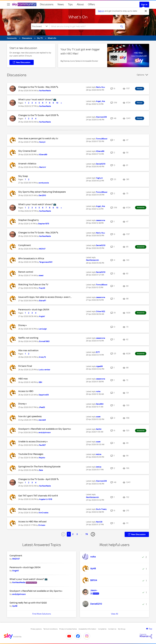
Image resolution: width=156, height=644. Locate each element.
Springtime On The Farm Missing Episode (39, 467)
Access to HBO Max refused (32, 522)
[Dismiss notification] (146, 11)
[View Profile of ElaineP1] (43, 301)
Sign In (144, 5)
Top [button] (150, 629)
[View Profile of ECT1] (98, 352)
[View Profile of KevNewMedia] (45, 91)
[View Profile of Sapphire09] (44, 395)
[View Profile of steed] (41, 275)
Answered (141, 208)
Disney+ (23, 325)
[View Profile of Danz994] (100, 404)
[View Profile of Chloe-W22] (100, 311)
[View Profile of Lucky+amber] (44, 370)
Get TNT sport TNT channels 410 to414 (38, 496)
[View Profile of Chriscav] (42, 525)
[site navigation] (8, 4)
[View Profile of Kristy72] (42, 357)
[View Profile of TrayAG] (42, 288)
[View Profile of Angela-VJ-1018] (46, 499)
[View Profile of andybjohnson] (45, 432)
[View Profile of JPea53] (42, 407)
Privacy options (36, 629)
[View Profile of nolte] (98, 391)
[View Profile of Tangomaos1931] (46, 262)
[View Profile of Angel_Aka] (100, 101)
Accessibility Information (87, 629)
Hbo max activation (28, 350)
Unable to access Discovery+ (33, 442)
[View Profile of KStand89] (43, 155)
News (61, 4)
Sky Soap (23, 176)
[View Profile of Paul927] (42, 445)
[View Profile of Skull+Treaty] (101, 509)
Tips (70, 4)
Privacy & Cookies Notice (68, 629)
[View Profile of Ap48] (15, 606)
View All (115, 614)
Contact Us (112, 629)
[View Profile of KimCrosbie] (44, 513)
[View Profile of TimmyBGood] (102, 139)
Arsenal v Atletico (27, 164)
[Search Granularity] (40, 26)
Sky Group (122, 629)
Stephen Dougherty (29, 220)
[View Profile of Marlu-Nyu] (100, 87)
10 (57, 103)
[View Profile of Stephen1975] (44, 224)
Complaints (102, 629)
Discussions (47, 4)
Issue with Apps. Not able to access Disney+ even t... (45, 297)
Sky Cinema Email (27, 151)
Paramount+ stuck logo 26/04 (34, 310)
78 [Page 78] (87, 534)
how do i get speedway (30, 416)
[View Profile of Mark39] (99, 522)
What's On (78, 17)
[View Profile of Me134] (99, 429)
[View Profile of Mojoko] (42, 458)
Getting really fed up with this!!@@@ (28, 603)
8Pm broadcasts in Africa (31, 258)
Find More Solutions (42, 614)
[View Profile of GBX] (40, 382)
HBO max (23, 379)
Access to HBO (26, 391)
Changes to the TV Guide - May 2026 (37, 87)
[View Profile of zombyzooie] (44, 183)
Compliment (25, 245)
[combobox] (83, 26)
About (80, 4)
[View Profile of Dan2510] (42, 195)
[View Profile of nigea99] (99, 366)
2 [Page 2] (73, 534)
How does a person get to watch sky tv (38, 138)
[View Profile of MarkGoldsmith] (92, 260)
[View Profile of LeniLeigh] (43, 329)
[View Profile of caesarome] (100, 220)
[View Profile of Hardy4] (42, 142)
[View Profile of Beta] (41, 470)
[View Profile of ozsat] (98, 417)
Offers (91, 4)
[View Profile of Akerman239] (101, 117)
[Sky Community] (24, 4)
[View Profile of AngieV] (42, 316)
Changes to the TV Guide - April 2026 (37, 115)
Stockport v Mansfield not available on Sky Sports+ (45, 429)
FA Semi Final (25, 366)
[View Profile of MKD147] (42, 249)
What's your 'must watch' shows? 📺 (37, 99)
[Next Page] (93, 534)
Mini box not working (29, 509)
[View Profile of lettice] (99, 454)
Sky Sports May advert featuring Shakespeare (42, 192)
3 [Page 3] (77, 534)
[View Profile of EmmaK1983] (44, 341)
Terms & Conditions (50, 629)
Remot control (26, 272)
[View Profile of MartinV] (43, 167)
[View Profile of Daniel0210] (101, 164)
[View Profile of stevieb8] (42, 420)
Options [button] (140, 75)
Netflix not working (28, 338)
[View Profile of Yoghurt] (99, 178)
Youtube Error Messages (31, 454)
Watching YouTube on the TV (33, 284)
